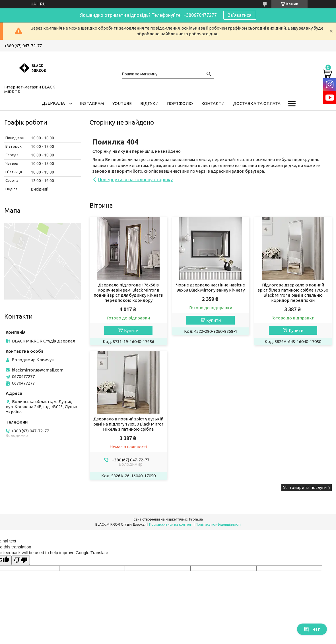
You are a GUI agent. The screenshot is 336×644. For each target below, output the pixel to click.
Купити (131, 330)
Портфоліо (180, 103)
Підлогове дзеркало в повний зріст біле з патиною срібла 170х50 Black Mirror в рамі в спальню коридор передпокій (293, 293)
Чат (312, 629)
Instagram (92, 103)
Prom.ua (196, 519)
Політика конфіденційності (218, 524)
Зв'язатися (240, 15)
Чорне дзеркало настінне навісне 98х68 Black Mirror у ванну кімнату (211, 287)
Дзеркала (53, 103)
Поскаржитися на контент (171, 524)
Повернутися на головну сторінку (135, 179)
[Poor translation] (21, 560)
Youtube (122, 103)
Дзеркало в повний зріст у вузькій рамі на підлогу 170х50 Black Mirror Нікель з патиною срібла (128, 424)
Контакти (213, 103)
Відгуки (149, 103)
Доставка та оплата (257, 103)
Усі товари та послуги (305, 487)
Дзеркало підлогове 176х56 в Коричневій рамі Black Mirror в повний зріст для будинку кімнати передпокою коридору (128, 293)
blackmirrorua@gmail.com (38, 370)
